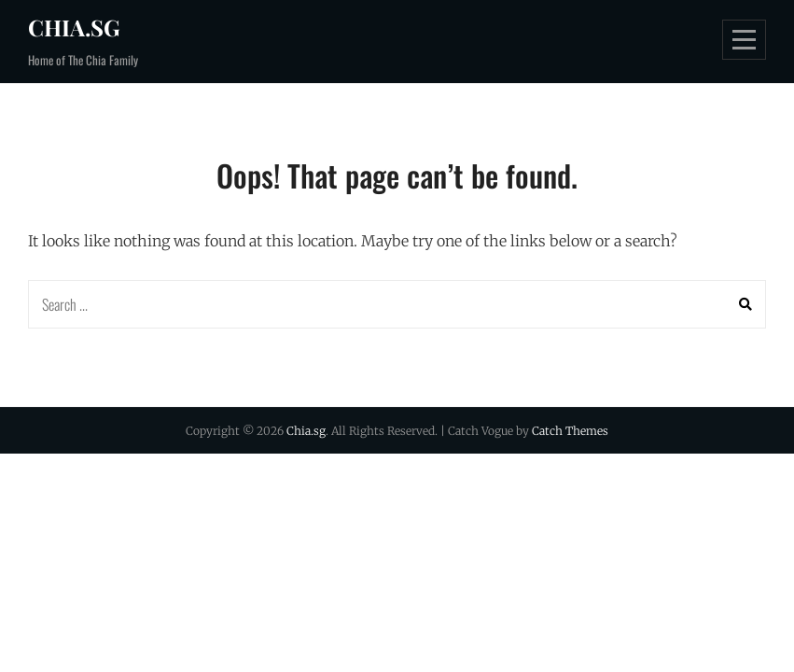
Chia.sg (74, 27)
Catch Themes (570, 431)
